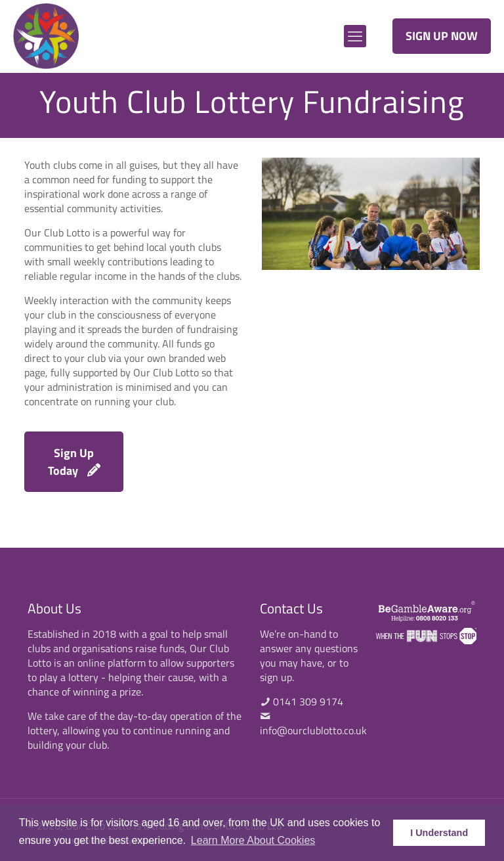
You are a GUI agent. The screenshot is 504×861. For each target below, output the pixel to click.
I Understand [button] (439, 833)
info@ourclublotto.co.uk (313, 730)
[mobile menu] (355, 36)
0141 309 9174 (308, 701)
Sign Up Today (74, 462)
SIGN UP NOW (442, 36)
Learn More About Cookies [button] (253, 840)
